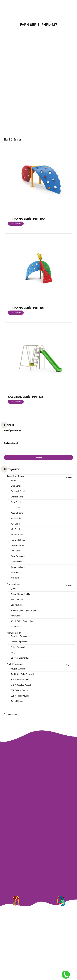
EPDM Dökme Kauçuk (20, 680)
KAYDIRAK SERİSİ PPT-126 (26, 397)
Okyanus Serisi (17, 545)
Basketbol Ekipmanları (20, 636)
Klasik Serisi (16, 518)
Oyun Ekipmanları (18, 556)
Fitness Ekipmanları (19, 642)
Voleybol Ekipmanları (20, 658)
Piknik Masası (17, 627)
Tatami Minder (17, 701)
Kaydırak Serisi (17, 513)
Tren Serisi (15, 573)
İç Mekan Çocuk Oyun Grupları (24, 610)
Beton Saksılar (17, 600)
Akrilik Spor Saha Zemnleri (22, 674)
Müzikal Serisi (17, 535)
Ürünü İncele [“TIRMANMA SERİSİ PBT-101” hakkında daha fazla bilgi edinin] (16, 313)
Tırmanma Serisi (18, 567)
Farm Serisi (16, 502)
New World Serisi (18, 540)
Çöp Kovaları (16, 605)
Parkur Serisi (16, 562)
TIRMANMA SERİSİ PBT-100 (26, 219)
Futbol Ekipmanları (19, 647)
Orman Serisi (16, 551)
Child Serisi (16, 486)
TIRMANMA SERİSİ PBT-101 (26, 308)
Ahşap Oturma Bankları (21, 594)
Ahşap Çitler (41, 587)
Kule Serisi (15, 524)
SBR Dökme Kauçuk (19, 690)
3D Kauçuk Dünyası (40, 667)
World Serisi (16, 578)
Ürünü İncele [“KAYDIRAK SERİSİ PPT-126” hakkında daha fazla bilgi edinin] (16, 402)
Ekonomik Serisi (18, 491)
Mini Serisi (15, 529)
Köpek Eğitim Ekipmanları (22, 621)
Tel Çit (13, 653)
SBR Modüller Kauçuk (20, 696)
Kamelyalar (16, 616)
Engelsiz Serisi (17, 497)
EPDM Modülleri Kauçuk (21, 685)
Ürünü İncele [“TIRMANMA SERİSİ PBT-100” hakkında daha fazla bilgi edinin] (16, 224)
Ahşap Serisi (41, 479)
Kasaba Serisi (17, 508)
